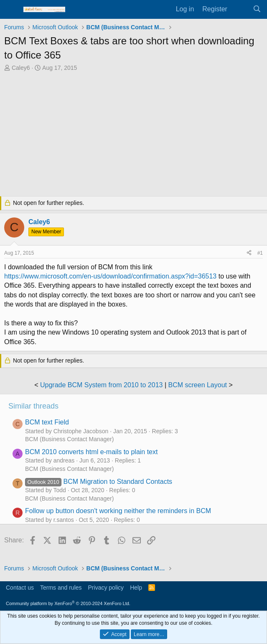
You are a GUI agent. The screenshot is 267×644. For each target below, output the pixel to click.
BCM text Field (47, 422)
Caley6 (21, 68)
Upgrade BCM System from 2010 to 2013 (101, 385)
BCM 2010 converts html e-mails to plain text (91, 452)
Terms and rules (61, 588)
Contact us (20, 588)
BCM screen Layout (198, 385)
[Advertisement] (133, 135)
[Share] (249, 253)
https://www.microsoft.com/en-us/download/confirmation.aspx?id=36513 (110, 276)
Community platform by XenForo (68, 603)
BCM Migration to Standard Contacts (99, 482)
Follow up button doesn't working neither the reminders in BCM (118, 511)
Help (136, 588)
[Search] (257, 9)
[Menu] (11, 10)
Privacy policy (106, 588)
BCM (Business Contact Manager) (69, 439)
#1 (260, 253)
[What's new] (240, 9)
